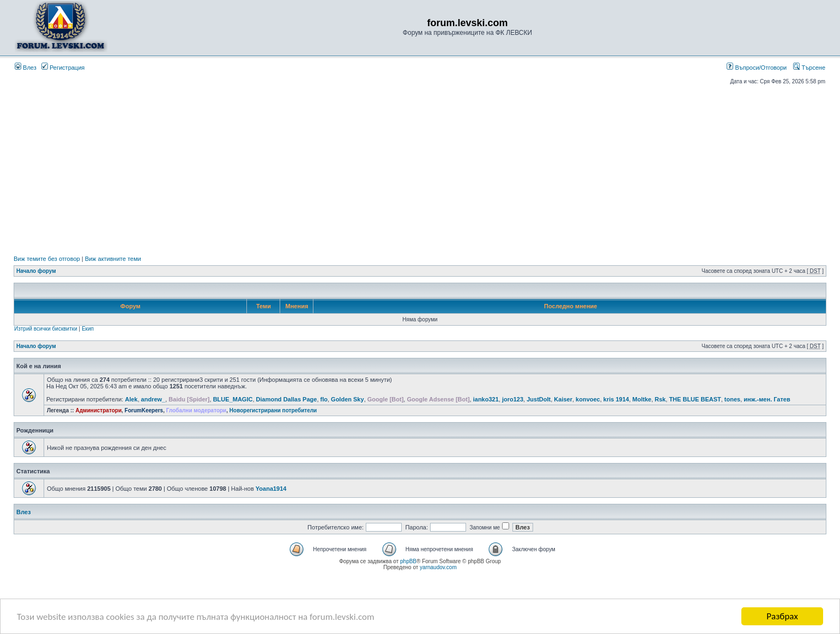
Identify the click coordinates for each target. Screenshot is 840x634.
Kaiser (563, 399)
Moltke (642, 399)
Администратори (98, 410)
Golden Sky (348, 399)
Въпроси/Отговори (757, 68)
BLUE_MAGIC (233, 399)
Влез (26, 68)
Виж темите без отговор (47, 259)
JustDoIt (539, 399)
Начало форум (36, 271)
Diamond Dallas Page (287, 399)
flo (324, 399)
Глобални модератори (197, 410)
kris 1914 (616, 399)
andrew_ (153, 399)
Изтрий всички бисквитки (46, 329)
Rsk (660, 399)
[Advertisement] (420, 170)
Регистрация (63, 68)
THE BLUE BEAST (695, 399)
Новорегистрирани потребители (273, 410)
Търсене (809, 68)
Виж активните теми (113, 259)
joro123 (513, 399)
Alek (131, 399)
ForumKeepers (144, 410)
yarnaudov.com (438, 567)
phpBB (408, 561)
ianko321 (486, 399)
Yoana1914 (271, 489)
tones (732, 399)
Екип (88, 329)
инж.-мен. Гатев (767, 399)
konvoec (588, 399)
